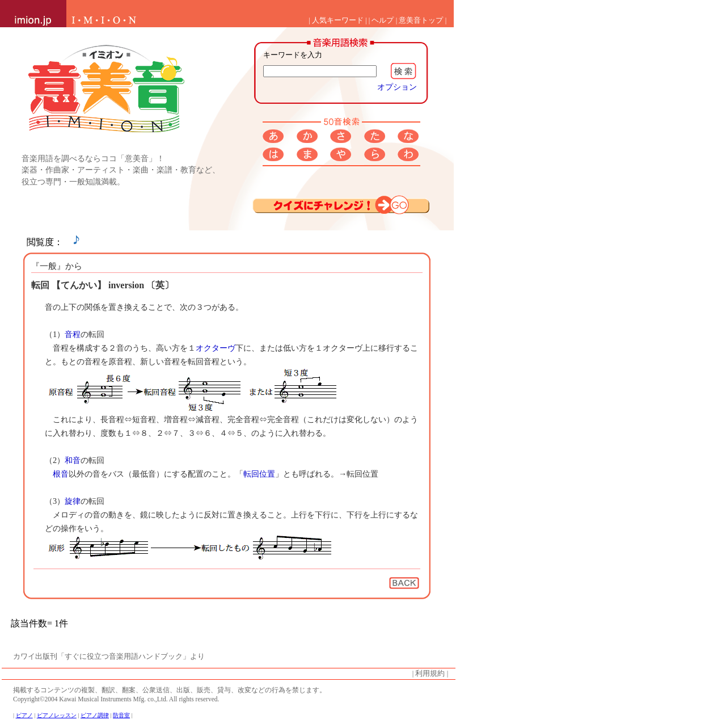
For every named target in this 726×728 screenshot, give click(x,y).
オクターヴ (216, 348)
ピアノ (24, 715)
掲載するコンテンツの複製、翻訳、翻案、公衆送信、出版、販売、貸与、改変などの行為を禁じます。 (170, 690)
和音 (73, 460)
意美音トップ (421, 20)
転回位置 (259, 474)
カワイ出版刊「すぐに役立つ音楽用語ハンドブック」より (109, 657)
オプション (397, 87)
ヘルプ (383, 20)
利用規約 (430, 674)
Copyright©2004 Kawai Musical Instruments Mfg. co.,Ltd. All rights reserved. (116, 699)
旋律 (73, 501)
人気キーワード (338, 20)
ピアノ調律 (95, 715)
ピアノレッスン (57, 715)
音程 (73, 334)
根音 (61, 474)
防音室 (121, 715)
